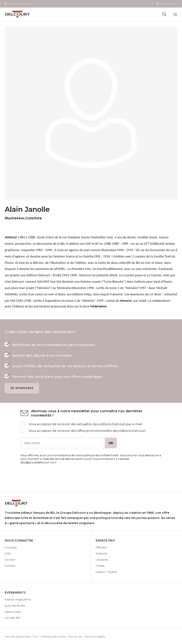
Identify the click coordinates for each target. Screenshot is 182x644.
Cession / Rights (106, 572)
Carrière (10, 560)
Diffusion (102, 547)
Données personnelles (18, 637)
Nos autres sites (21, 4)
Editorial (101, 553)
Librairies (102, 560)
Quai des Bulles (15, 605)
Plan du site (75, 637)
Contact (10, 566)
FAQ (8, 553)
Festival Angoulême (18, 599)
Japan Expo (13, 612)
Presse (100, 566)
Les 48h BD (12, 618)
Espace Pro (168, 4)
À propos (11, 547)
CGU (36, 637)
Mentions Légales (95, 637)
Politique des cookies (53, 637)
